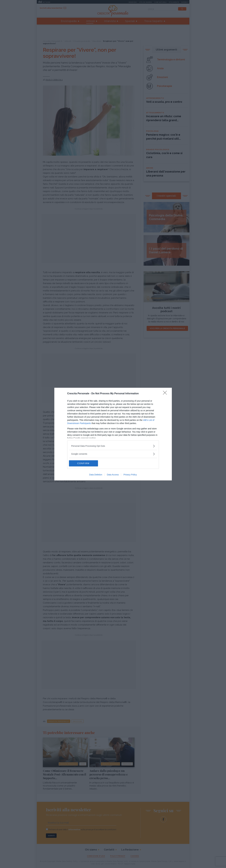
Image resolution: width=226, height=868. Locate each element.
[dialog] (113, 434)
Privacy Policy (130, 475)
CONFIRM (83, 463)
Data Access (113, 475)
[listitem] (113, 446)
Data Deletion (96, 475)
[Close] (166, 394)
